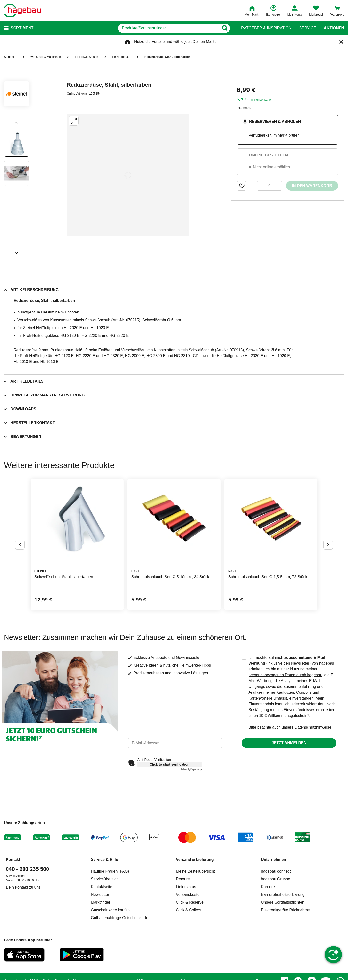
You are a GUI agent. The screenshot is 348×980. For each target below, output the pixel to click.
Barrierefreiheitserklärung (283, 894)
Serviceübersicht (105, 879)
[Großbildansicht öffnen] (128, 175)
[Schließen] (341, 42)
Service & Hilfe (104, 860)
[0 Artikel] (269, 186)
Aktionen (334, 28)
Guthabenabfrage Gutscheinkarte (120, 918)
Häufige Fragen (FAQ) (110, 871)
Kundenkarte (262, 100)
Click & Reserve (190, 902)
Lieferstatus (186, 887)
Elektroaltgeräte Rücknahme (285, 910)
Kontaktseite (102, 887)
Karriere (268, 887)
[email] (175, 743)
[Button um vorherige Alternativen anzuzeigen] (20, 545)
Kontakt (13, 860)
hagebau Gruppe (276, 879)
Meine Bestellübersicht (195, 871)
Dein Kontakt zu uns (23, 887)
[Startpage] (22, 11)
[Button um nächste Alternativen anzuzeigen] (328, 545)
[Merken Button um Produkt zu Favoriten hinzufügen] (242, 186)
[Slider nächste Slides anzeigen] (16, 251)
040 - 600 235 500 (28, 869)
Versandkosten (189, 894)
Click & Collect (188, 910)
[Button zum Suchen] (225, 28)
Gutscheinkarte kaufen (110, 910)
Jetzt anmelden (289, 743)
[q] (169, 28)
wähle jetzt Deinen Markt (194, 42)
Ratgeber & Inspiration (266, 28)
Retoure (183, 879)
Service (308, 28)
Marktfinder (101, 902)
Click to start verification (170, 764)
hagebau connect (276, 871)
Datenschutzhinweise (313, 727)
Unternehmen (273, 860)
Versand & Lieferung (195, 860)
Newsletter (100, 894)
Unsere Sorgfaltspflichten (283, 902)
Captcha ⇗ (191, 770)
